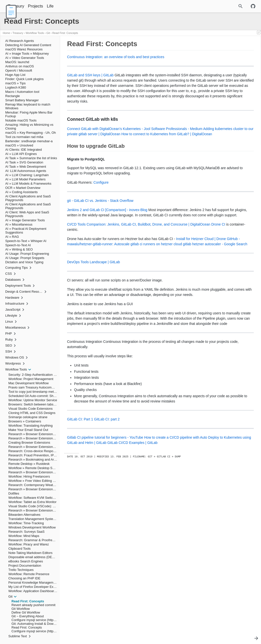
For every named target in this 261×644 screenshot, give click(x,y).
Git (48, 33)
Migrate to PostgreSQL (207, 57)
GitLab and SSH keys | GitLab (90, 75)
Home (6, 33)
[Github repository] (253, 6)
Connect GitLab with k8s (206, 50)
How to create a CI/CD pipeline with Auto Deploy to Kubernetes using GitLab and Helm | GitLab (118, 532)
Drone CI (115, 271)
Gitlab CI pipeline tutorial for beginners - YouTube (105, 526)
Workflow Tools (35, 33)
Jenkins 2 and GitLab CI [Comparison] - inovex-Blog (107, 241)
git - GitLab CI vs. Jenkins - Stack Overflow (100, 232)
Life (63, 6)
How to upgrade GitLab (203, 54)
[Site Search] (227, 6)
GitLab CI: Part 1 (80, 508)
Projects (48, 6)
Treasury (29, 6)
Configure (101, 214)
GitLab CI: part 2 (107, 508)
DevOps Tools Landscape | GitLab (93, 314)
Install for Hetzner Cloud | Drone (94, 286)
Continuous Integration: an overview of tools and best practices (116, 57)
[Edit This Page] (259, 33)
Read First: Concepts (65, 33)
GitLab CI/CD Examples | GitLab (114, 537)
